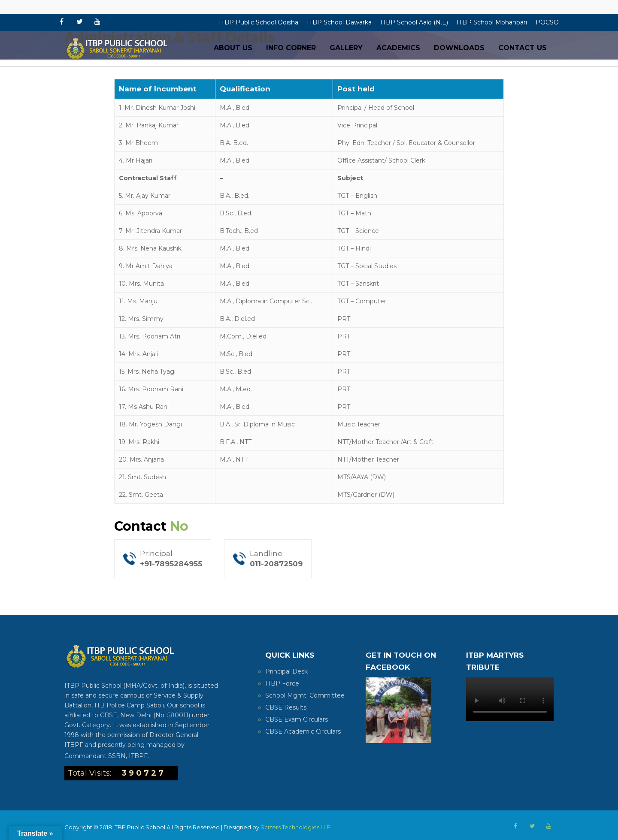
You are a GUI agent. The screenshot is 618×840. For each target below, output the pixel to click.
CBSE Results (286, 707)
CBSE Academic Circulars (303, 731)
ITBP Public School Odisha (259, 22)
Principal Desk (286, 671)
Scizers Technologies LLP (295, 827)
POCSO (547, 22)
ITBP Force (282, 683)
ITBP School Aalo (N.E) (414, 22)
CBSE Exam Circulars (297, 719)
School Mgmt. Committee (305, 695)
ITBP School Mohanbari (492, 22)
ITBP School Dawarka (339, 22)
